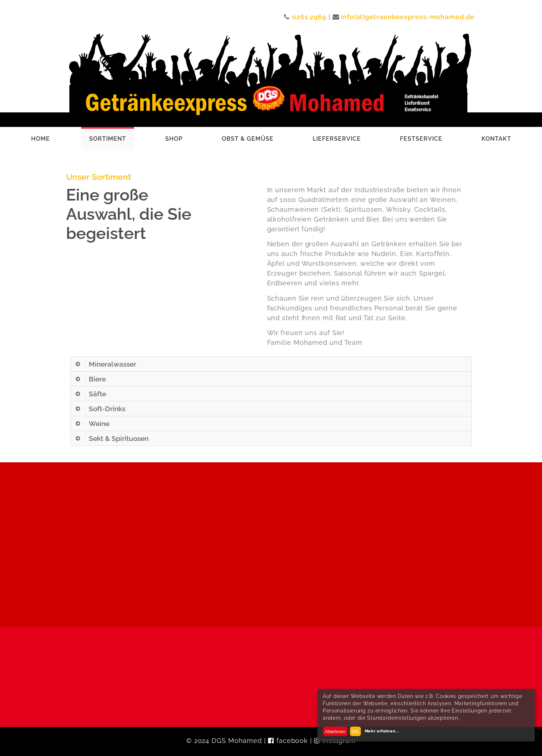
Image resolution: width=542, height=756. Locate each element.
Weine (99, 424)
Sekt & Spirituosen (119, 438)
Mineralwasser (112, 364)
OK (355, 732)
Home (41, 139)
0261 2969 (309, 17)
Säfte (97, 394)
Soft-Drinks (107, 409)
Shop (174, 139)
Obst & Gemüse (248, 139)
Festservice (421, 139)
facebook (292, 741)
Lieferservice (337, 139)
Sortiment (108, 139)
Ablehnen (335, 732)
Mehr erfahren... (382, 731)
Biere (97, 379)
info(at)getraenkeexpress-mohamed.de (408, 17)
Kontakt (496, 139)
